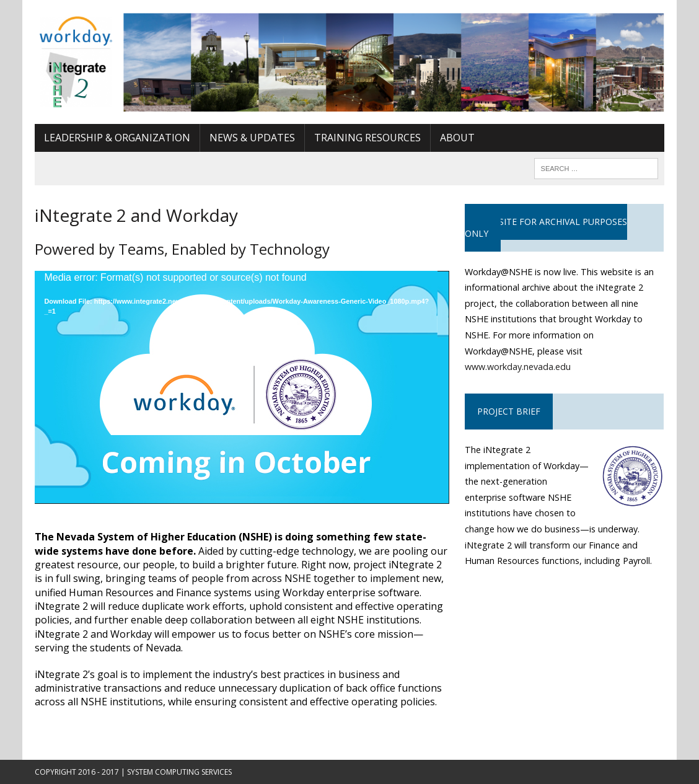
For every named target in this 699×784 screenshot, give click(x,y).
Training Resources (367, 138)
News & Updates (252, 138)
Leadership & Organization (117, 138)
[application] (242, 387)
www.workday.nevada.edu (518, 367)
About (457, 138)
